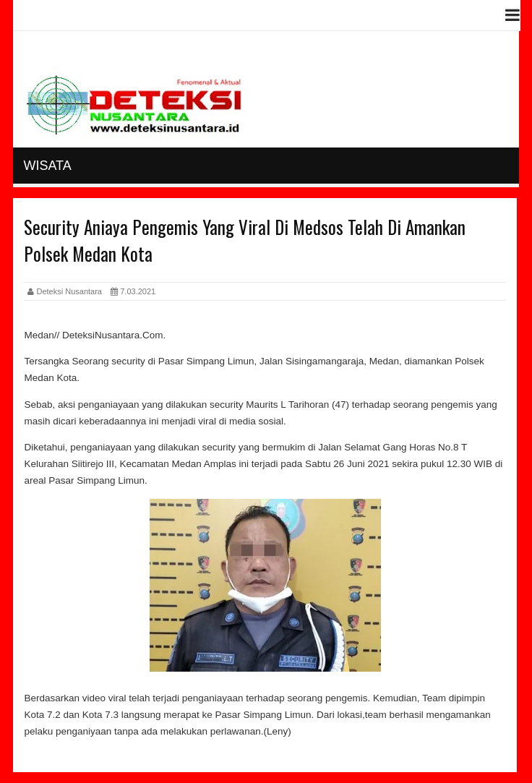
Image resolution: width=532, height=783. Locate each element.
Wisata (47, 166)
